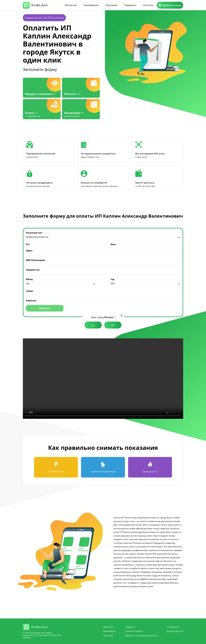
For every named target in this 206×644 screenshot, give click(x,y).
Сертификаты (173, 627)
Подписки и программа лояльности (141, 636)
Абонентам (71, 5)
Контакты (148, 5)
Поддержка (130, 5)
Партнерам (111, 5)
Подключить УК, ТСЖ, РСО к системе (44, 18)
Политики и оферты (134, 631)
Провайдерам (91, 5)
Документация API (175, 631)
